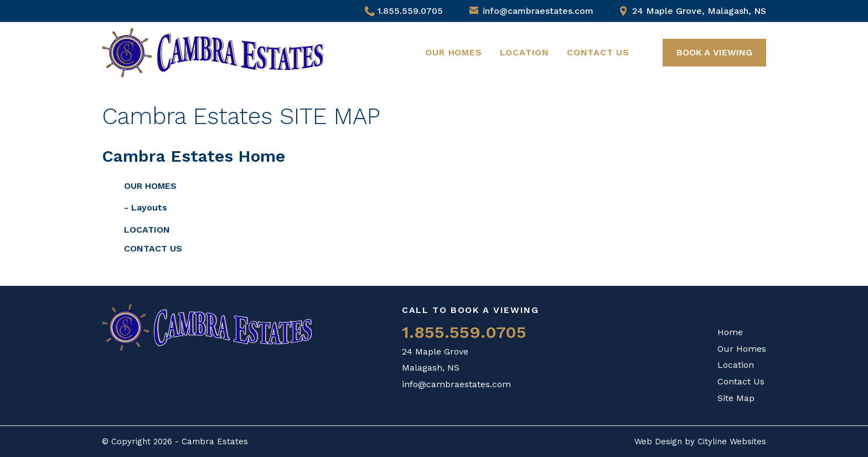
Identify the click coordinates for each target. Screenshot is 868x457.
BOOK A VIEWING (714, 52)
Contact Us (598, 52)
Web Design (658, 441)
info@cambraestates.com (538, 11)
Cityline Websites (732, 441)
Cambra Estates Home (193, 156)
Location (525, 52)
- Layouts (146, 207)
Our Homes (453, 52)
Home (730, 332)
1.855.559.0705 (404, 11)
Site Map (736, 398)
